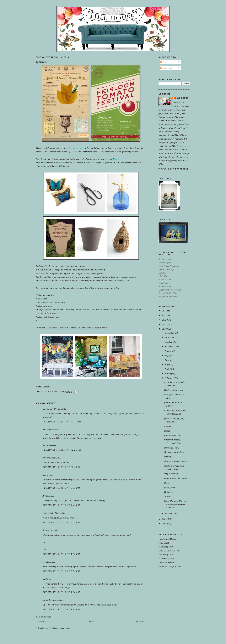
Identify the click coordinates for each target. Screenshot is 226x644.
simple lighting (171, 474)
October (169, 342)
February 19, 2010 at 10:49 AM (62, 422)
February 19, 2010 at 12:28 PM (62, 450)
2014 (165, 311)
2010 (165, 329)
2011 (165, 324)
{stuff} (167, 431)
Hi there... (169, 492)
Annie (45, 496)
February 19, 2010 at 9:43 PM (61, 505)
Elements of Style (166, 559)
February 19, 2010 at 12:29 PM (62, 467)
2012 (165, 320)
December (170, 333)
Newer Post (41, 622)
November (170, 337)
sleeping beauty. (172, 448)
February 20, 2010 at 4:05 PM (61, 554)
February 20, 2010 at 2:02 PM (61, 522)
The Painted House (167, 539)
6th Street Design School (170, 566)
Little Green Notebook (169, 551)
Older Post (141, 622)
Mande (46, 562)
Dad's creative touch (174, 390)
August (168, 351)
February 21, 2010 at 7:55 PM (61, 571)
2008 (165, 524)
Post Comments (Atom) (59, 628)
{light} (167, 483)
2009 (165, 519)
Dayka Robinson (50, 600)
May (167, 364)
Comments (166, 68)
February (169, 378)
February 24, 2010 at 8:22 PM (61, 609)
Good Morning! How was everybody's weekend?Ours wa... (176, 504)
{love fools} (169, 487)
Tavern (167, 496)
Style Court (164, 543)
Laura (45, 475)
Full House (182, 98)
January (169, 513)
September (170, 346)
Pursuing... (169, 457)
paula (45, 579)
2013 (165, 315)
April (167, 369)
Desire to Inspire (166, 563)
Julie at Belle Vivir (51, 513)
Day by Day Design (52, 409)
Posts (164, 62)
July (167, 355)
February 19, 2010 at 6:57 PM (61, 488)
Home (91, 622)
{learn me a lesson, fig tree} (177, 461)
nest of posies (49, 430)
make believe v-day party (176, 478)
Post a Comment (43, 617)
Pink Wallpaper (166, 547)
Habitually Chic (166, 555)
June (167, 360)
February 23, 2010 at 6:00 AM (61, 592)
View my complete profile (174, 169)
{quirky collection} (173, 435)
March (168, 373)
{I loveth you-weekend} (175, 452)
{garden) (42, 62)
